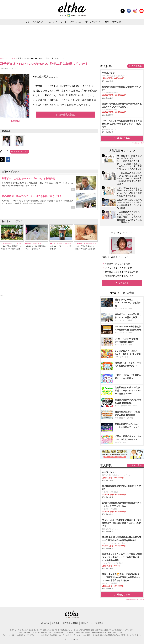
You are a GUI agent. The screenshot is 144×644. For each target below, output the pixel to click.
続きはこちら (123, 138)
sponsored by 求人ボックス (135, 143)
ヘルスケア (38, 22)
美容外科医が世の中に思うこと (119, 276)
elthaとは (45, 623)
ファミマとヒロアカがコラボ (118, 268)
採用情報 (99, 623)
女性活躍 (117, 22)
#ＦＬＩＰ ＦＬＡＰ (20, 152)
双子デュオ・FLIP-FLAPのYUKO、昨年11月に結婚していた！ (44, 64)
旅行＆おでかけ (93, 22)
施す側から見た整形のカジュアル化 (122, 272)
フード (64, 22)
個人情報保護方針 (70, 623)
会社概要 (56, 623)
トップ (26, 22)
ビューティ (52, 22)
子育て (106, 22)
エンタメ (12, 58)
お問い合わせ (87, 623)
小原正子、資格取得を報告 (117, 264)
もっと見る (123, 283)
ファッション (76, 22)
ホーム (3, 58)
